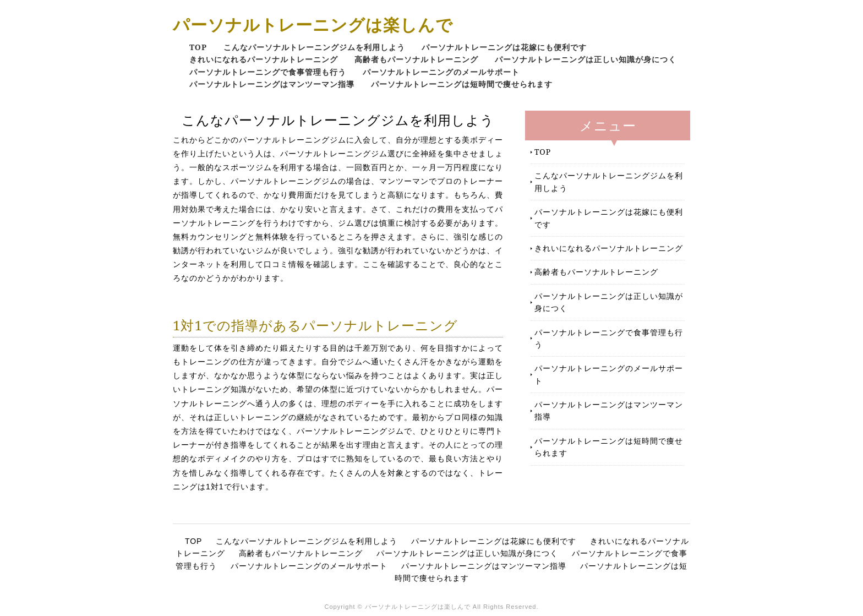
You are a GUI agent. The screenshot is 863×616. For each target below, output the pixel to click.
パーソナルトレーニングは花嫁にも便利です (504, 47)
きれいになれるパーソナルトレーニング (264, 59)
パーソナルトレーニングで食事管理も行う (268, 72)
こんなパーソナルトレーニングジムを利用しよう (314, 47)
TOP (198, 47)
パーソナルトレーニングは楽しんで (313, 24)
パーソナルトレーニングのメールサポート (441, 72)
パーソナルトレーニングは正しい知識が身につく (586, 59)
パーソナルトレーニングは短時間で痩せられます (462, 84)
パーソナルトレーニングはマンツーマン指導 (272, 84)
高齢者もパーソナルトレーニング (416, 59)
